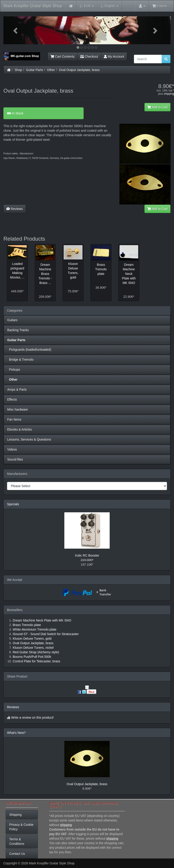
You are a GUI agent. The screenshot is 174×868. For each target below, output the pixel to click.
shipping (169, 94)
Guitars (12, 320)
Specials (13, 504)
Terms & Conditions (17, 841)
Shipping (16, 815)
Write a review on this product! (32, 718)
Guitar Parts (35, 70)
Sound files (15, 459)
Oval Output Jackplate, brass (79, 70)
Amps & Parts (17, 390)
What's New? (16, 733)
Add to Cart (157, 107)
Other (51, 70)
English (110, 6)
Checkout (89, 57)
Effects (12, 399)
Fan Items (14, 419)
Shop (18, 70)
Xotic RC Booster (87, 555)
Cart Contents (63, 57)
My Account (114, 57)
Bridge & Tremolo (20, 360)
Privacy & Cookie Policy (21, 827)
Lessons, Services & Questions (29, 439)
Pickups (14, 370)
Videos (12, 449)
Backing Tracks (18, 330)
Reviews (15, 209)
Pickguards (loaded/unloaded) (29, 350)
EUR (87, 6)
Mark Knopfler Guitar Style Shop (33, 6)
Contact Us (17, 854)
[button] (16, 30)
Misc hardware (18, 409)
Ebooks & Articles (20, 429)
